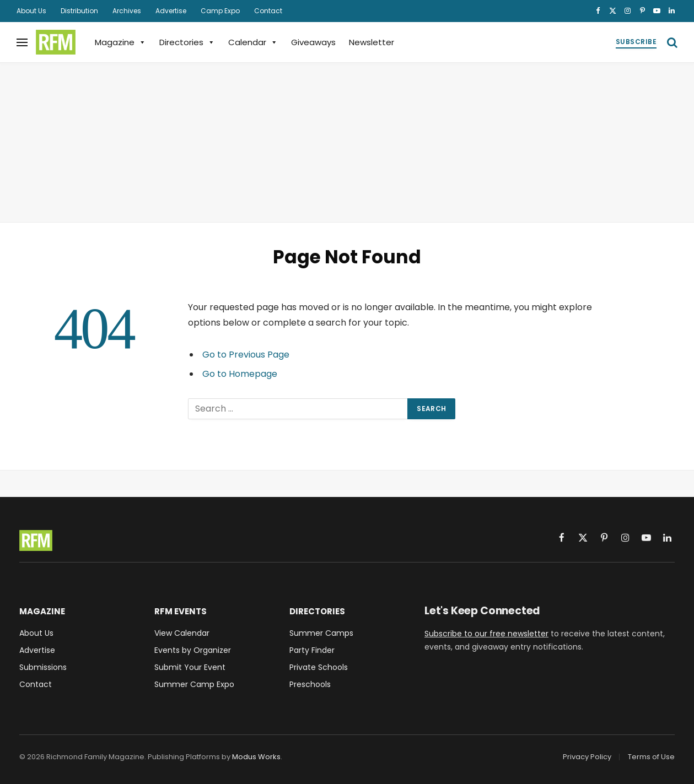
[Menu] (22, 42)
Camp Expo (220, 11)
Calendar (253, 42)
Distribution (79, 11)
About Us (31, 11)
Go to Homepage (240, 374)
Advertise (171, 11)
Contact (268, 11)
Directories (187, 42)
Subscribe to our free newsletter (486, 634)
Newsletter (372, 42)
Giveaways (313, 42)
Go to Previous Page (246, 355)
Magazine (120, 42)
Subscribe (636, 42)
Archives (127, 11)
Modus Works (256, 757)
